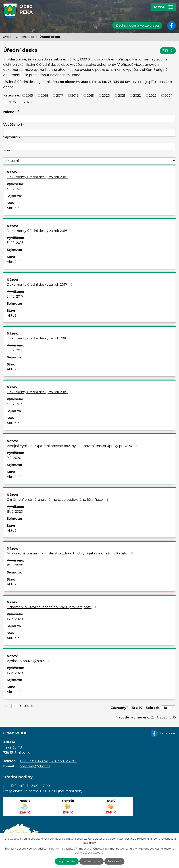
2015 (29, 95)
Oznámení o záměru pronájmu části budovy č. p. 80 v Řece (58, 500)
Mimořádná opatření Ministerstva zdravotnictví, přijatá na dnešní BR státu (70, 553)
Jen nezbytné (91, 861)
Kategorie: (12, 95)
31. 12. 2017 (15, 297)
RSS (168, 51)
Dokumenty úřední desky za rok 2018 (40, 338)
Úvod (7, 37)
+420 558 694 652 (34, 761)
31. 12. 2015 (15, 189)
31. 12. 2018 (15, 350)
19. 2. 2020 (15, 512)
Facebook (168, 733)
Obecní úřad (25, 37)
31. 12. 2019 (15, 404)
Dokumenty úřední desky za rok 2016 (40, 231)
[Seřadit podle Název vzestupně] (18, 110)
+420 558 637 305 (63, 761)
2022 (137, 95)
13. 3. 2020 (15, 619)
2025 (12, 102)
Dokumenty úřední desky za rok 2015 (40, 177)
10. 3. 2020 (15, 565)
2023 (153, 95)
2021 (122, 95)
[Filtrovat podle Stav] (89, 161)
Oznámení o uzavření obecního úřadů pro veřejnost (52, 607)
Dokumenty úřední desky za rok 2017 (40, 285)
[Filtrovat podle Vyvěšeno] (89, 133)
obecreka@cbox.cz (35, 766)
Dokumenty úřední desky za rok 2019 (40, 392)
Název (10, 112)
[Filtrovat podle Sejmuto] (89, 147)
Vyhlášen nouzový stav (29, 661)
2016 (44, 95)
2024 (168, 95)
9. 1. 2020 (14, 458)
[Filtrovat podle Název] (89, 119)
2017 (60, 95)
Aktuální (14, 208)
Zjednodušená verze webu (137, 26)
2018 (75, 95)
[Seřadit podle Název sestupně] (18, 112)
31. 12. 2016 (15, 243)
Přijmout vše (67, 861)
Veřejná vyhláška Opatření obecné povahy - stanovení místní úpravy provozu (73, 446)
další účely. (89, 843)
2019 (90, 95)
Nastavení (114, 861)
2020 (106, 95)
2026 (28, 102)
